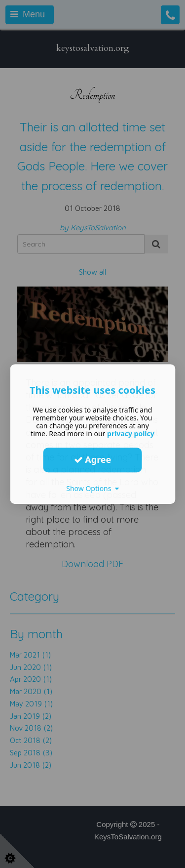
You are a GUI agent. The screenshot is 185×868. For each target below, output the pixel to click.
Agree (93, 459)
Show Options (92, 488)
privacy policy (131, 434)
